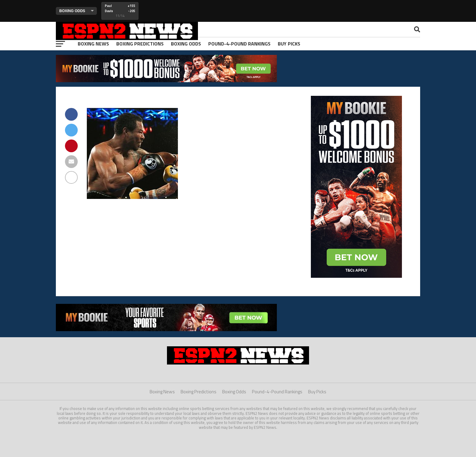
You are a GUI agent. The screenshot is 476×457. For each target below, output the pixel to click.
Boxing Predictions (140, 44)
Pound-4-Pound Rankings (239, 44)
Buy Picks (289, 44)
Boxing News (93, 44)
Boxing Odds (186, 44)
